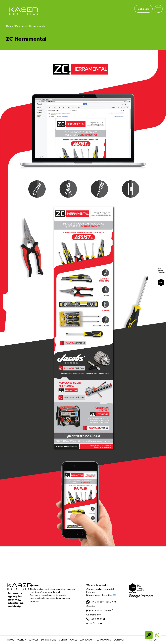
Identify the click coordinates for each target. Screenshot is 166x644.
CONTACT (119, 640)
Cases (19, 26)
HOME (11, 640)
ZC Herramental (34, 26)
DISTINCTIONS (49, 640)
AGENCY (21, 640)
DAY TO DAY (86, 640)
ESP (151, 640)
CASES (74, 640)
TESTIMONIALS (103, 640)
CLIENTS (63, 640)
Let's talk (143, 9)
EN (155, 640)
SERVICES (34, 640)
